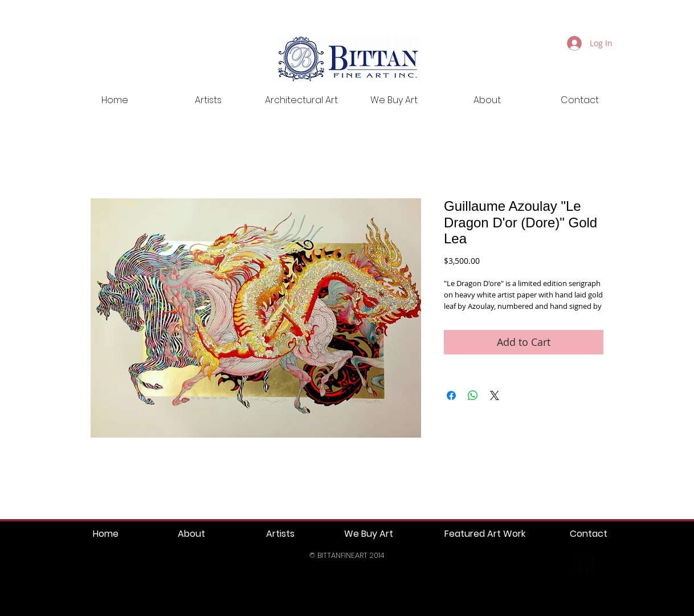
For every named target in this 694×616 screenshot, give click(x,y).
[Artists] (280, 534)
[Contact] (588, 534)
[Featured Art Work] (485, 534)
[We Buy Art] (368, 534)
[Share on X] (495, 395)
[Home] (106, 534)
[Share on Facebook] (451, 395)
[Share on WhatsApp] (473, 395)
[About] (191, 534)
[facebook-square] (583, 564)
